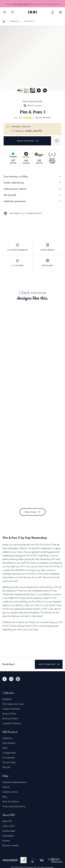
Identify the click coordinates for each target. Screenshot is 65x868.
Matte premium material (32, 189)
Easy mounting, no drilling (32, 176)
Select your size (28, 141)
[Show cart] (60, 12)
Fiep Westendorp (32, 102)
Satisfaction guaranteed (32, 201)
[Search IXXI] (12, 12)
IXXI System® (32, 195)
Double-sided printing (32, 183)
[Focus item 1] (32, 61)
